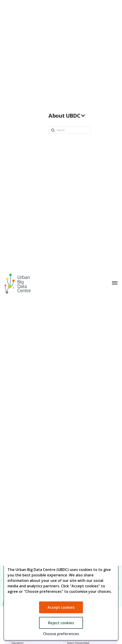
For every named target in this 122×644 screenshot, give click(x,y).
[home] (17, 283)
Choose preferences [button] (61, 634)
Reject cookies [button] (61, 623)
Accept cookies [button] (61, 607)
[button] (69, 116)
